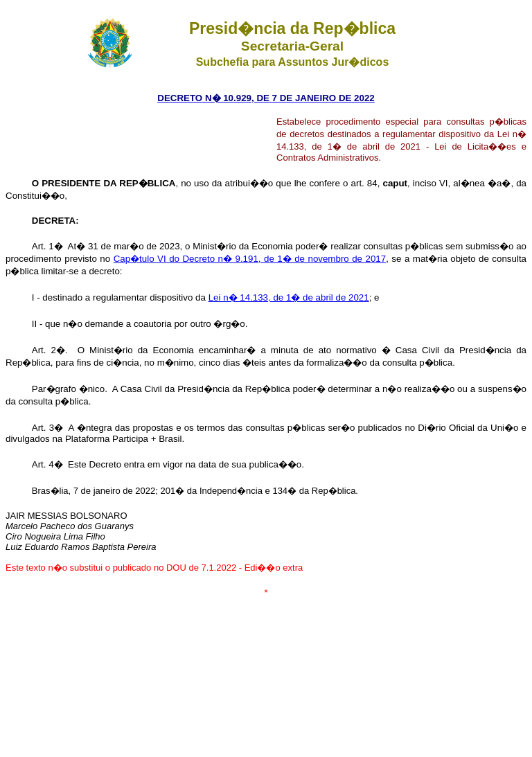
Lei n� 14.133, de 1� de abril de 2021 (289, 297)
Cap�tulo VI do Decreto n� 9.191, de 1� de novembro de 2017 (250, 259)
